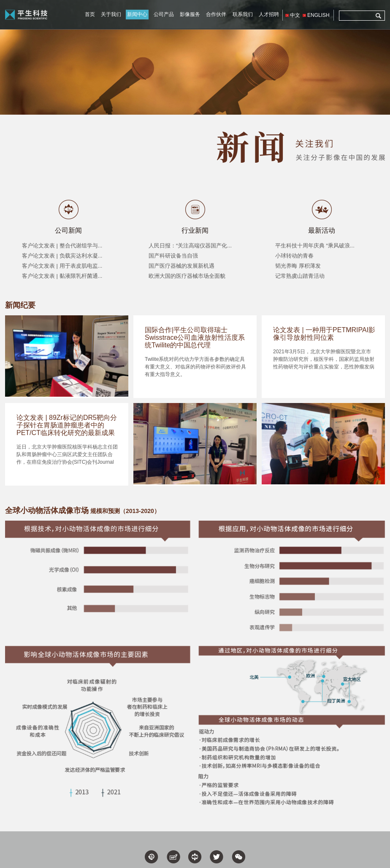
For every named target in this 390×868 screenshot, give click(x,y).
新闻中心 (137, 14)
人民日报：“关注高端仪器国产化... (190, 246)
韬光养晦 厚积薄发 (298, 266)
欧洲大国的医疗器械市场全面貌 (187, 276)
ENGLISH (318, 15)
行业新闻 (195, 230)
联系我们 (243, 14)
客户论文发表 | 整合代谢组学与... (62, 246)
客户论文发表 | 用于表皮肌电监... (62, 266)
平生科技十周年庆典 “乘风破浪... (315, 246)
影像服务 (190, 14)
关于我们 (111, 14)
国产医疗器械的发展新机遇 (181, 266)
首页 (90, 14)
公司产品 (164, 14)
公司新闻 (68, 230)
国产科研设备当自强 (173, 256)
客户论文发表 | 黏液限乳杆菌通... (62, 276)
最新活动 (322, 230)
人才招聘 (269, 14)
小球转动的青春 (294, 256)
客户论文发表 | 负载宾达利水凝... (62, 256)
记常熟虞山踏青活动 (300, 276)
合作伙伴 (216, 14)
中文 (295, 15)
